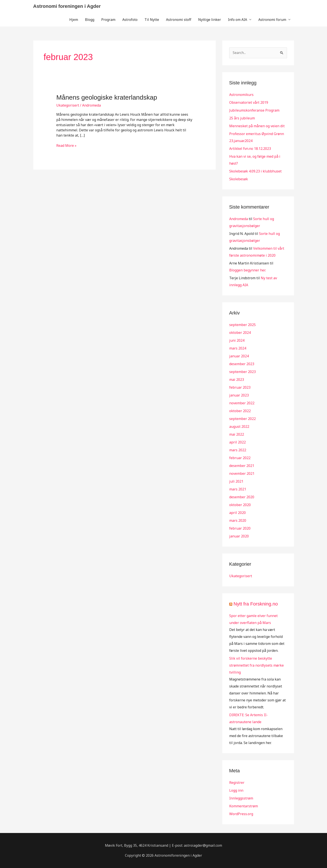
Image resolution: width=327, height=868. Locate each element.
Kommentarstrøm (244, 806)
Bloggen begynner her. (247, 270)
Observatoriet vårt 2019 (249, 102)
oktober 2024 (240, 333)
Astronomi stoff (179, 20)
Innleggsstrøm (241, 798)
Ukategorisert (68, 105)
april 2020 (237, 513)
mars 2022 (238, 450)
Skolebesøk (239, 179)
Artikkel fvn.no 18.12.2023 (250, 149)
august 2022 (239, 426)
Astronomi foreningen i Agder (67, 6)
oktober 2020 (240, 505)
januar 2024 (239, 356)
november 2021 (242, 473)
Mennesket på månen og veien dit (257, 126)
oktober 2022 (240, 411)
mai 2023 (237, 380)
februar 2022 (240, 458)
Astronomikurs (241, 95)
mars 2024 (238, 348)
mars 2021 (238, 489)
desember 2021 (242, 466)
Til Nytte (152, 20)
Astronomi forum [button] (272, 20)
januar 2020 (239, 536)
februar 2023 (240, 387)
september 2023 (242, 372)
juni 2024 (237, 340)
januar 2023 (239, 395)
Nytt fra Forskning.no (256, 604)
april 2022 (237, 442)
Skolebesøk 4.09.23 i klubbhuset (255, 171)
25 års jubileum (242, 118)
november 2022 (242, 403)
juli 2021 (236, 481)
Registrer (237, 783)
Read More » (66, 146)
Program (108, 20)
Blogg (90, 20)
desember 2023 (242, 364)
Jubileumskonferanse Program (254, 110)
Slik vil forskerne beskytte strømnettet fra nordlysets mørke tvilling (256, 665)
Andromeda (239, 219)
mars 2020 (238, 520)
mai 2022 (237, 434)
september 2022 (242, 419)
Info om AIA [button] (237, 20)
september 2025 (242, 325)
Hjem (74, 20)
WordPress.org (241, 814)
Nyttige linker (210, 20)
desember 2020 (242, 497)
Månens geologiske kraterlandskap (107, 97)
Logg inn (236, 790)
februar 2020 (240, 528)
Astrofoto (130, 20)
